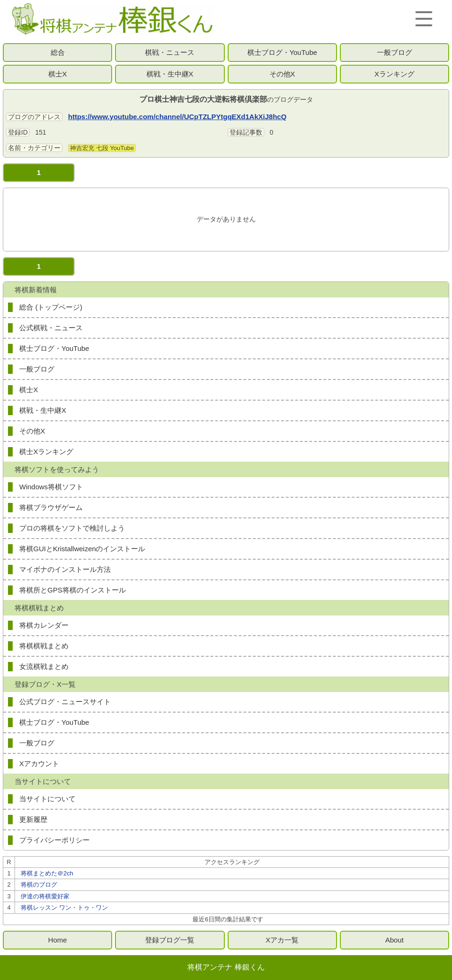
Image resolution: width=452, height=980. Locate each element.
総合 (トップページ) (51, 307)
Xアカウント (39, 763)
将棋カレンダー (44, 625)
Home (58, 940)
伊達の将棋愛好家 (45, 896)
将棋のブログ (39, 885)
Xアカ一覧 (282, 940)
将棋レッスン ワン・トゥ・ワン (64, 908)
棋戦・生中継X (170, 74)
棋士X (58, 74)
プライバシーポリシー (54, 840)
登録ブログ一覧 (170, 940)
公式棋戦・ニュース (51, 328)
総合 (58, 52)
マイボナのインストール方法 (65, 569)
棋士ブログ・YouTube (282, 52)
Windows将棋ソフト (51, 487)
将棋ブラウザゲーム (51, 507)
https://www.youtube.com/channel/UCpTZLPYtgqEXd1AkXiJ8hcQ (177, 117)
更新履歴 (33, 819)
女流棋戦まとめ (44, 666)
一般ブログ (395, 52)
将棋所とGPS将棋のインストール (73, 590)
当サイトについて (47, 799)
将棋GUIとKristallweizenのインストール (82, 549)
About (395, 940)
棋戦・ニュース (170, 52)
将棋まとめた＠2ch (47, 873)
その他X (282, 74)
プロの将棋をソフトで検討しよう (72, 528)
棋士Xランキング (46, 452)
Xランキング (395, 74)
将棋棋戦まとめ (44, 646)
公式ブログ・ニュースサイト (65, 702)
